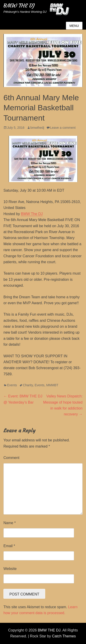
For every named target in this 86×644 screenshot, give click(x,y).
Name (10, 523)
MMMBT (52, 385)
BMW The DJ (32, 214)
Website (10, 569)
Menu (74, 26)
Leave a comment (63, 128)
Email (9, 546)
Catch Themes (64, 636)
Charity (28, 385)
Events (12, 385)
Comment (11, 458)
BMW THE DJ (19, 6)
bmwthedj (37, 128)
